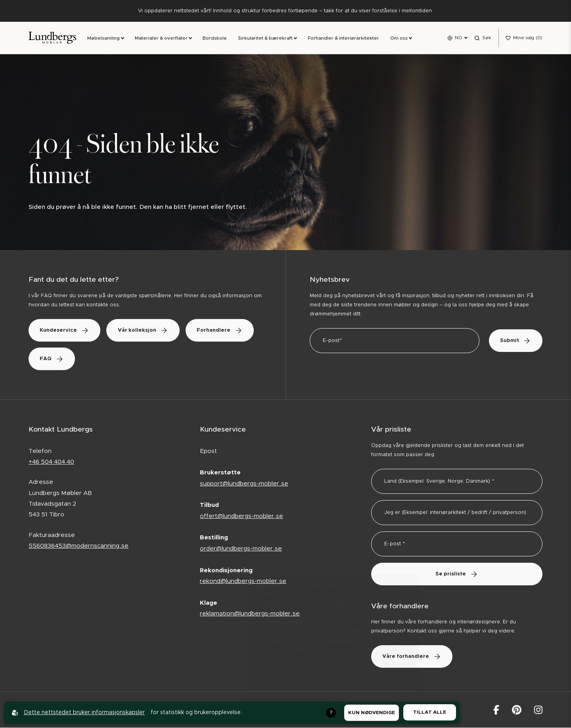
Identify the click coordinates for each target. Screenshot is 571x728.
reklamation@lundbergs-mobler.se (250, 614)
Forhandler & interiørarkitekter (343, 38)
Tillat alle (430, 712)
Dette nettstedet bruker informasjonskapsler (84, 713)
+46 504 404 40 (51, 462)
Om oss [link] (399, 38)
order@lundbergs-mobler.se (241, 549)
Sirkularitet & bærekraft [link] (265, 38)
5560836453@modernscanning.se (79, 546)
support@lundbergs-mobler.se (244, 484)
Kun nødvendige (372, 713)
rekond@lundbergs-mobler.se (243, 582)
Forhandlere (64, 359)
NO (459, 38)
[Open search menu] (483, 38)
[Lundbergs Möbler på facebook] (496, 710)
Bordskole (215, 38)
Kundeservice (65, 331)
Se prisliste (457, 574)
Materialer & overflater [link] (161, 38)
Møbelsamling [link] (103, 38)
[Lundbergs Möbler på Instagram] (538, 710)
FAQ (129, 359)
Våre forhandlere (413, 657)
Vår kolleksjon (146, 331)
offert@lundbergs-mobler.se (241, 517)
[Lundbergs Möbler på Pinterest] (517, 710)
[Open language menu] (457, 38)
